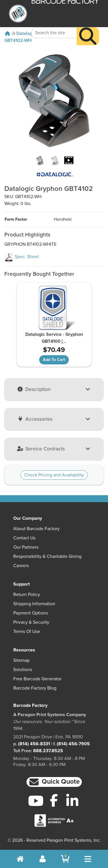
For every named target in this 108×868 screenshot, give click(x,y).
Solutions (23, 670)
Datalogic (26, 33)
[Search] (88, 28)
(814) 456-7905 (73, 744)
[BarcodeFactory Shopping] (65, 859)
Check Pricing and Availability (54, 475)
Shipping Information (34, 604)
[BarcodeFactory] (18, 14)
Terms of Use (27, 632)
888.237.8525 (48, 751)
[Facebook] (54, 800)
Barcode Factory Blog (35, 688)
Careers (21, 566)
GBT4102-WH (18, 40)
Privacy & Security (31, 622)
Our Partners (26, 547)
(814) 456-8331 (34, 744)
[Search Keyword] (54, 24)
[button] (54, 782)
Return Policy (27, 595)
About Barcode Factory (36, 529)
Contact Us (24, 538)
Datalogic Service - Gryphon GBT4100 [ (54, 338)
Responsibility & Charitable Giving (47, 556)
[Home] (7, 33)
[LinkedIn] (72, 801)
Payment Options (31, 613)
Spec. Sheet (22, 257)
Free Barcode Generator (37, 679)
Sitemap (21, 660)
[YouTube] (36, 801)
